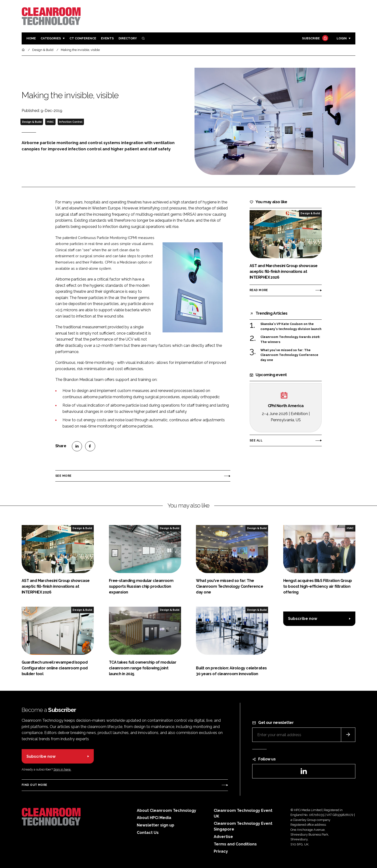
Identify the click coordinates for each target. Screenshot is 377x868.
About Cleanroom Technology (167, 810)
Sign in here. (62, 769)
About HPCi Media (154, 818)
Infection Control (71, 122)
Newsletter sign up (156, 825)
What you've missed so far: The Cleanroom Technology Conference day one (289, 355)
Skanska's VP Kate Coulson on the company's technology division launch (291, 327)
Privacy (221, 851)
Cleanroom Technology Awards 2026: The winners (290, 339)
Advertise (223, 837)
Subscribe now (303, 619)
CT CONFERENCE (83, 38)
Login (342, 38)
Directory (128, 38)
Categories (51, 38)
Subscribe (314, 39)
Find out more (34, 785)
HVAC (50, 122)
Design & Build (32, 122)
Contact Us (148, 833)
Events (107, 38)
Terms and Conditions (235, 844)
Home (31, 38)
